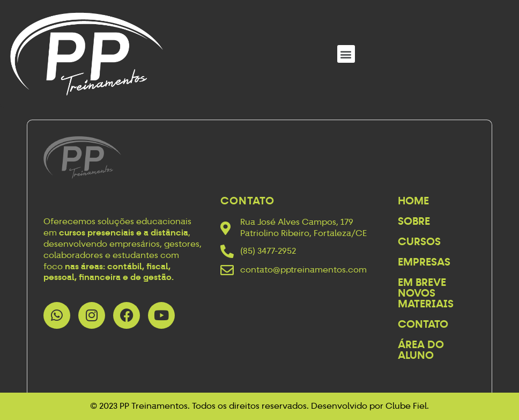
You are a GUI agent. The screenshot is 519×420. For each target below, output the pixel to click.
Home (413, 201)
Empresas (424, 262)
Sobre (414, 221)
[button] (346, 54)
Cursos (419, 241)
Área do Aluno (421, 350)
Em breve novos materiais (426, 293)
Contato (423, 324)
